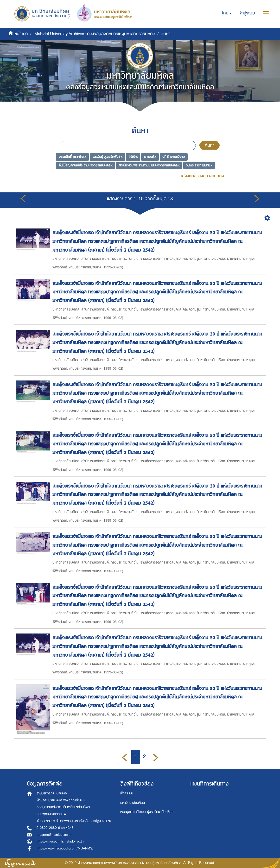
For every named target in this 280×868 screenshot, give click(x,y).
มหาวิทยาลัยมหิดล (133, 803)
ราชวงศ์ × (150, 157)
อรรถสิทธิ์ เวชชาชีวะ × (72, 157)
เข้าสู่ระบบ (127, 793)
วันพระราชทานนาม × (199, 165)
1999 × (133, 157)
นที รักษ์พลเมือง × (174, 157)
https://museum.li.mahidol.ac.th (60, 841)
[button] (227, 13)
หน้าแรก (21, 34)
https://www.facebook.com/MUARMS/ (65, 848)
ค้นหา (210, 145)
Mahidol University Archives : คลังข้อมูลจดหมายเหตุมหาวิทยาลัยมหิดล (95, 34)
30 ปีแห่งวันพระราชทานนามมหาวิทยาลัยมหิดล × (149, 165)
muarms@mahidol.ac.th (54, 835)
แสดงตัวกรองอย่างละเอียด (202, 176)
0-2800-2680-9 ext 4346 (55, 828)
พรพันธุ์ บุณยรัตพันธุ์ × (108, 157)
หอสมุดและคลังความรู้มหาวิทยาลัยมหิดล (147, 812)
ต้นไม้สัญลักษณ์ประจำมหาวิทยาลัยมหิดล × (86, 165)
